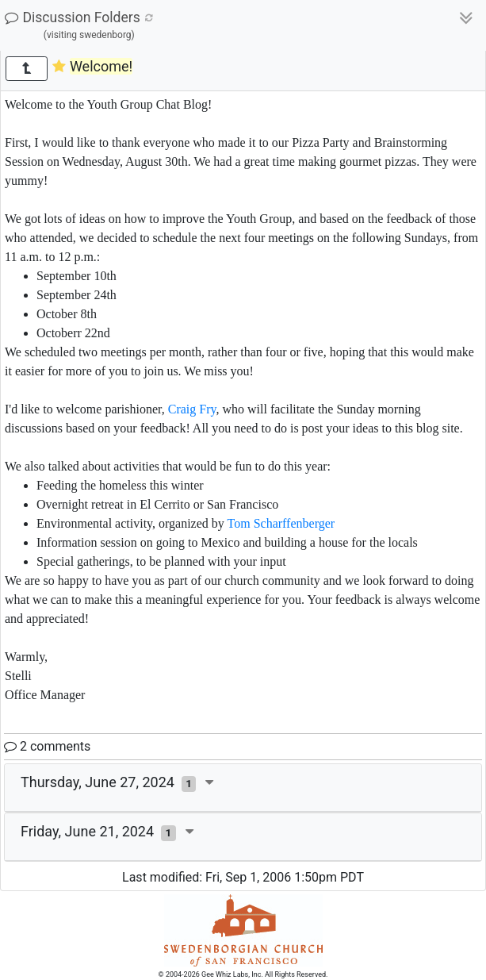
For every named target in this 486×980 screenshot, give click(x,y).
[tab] (243, 788)
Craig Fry (192, 409)
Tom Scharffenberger (281, 523)
